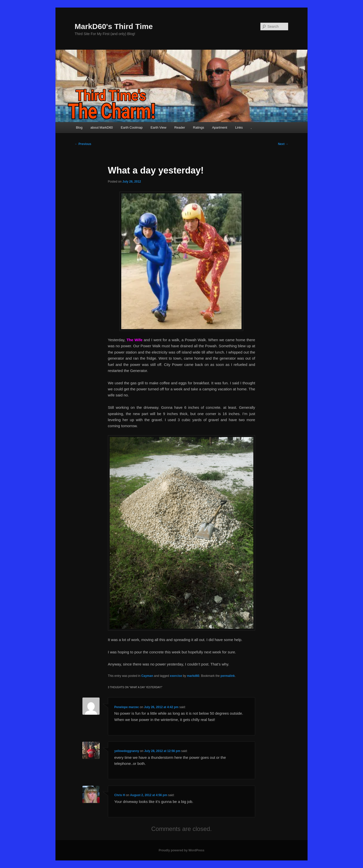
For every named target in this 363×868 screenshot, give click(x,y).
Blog (79, 127)
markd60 (193, 676)
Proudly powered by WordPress (181, 850)
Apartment (220, 127)
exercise (176, 676)
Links (239, 127)
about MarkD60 (102, 127)
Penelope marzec (127, 707)
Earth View (158, 127)
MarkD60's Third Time (114, 26)
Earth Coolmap (132, 127)
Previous (83, 144)
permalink (228, 676)
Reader (180, 127)
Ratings (199, 127)
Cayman (147, 676)
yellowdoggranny (127, 751)
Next (283, 144)
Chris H (120, 795)
